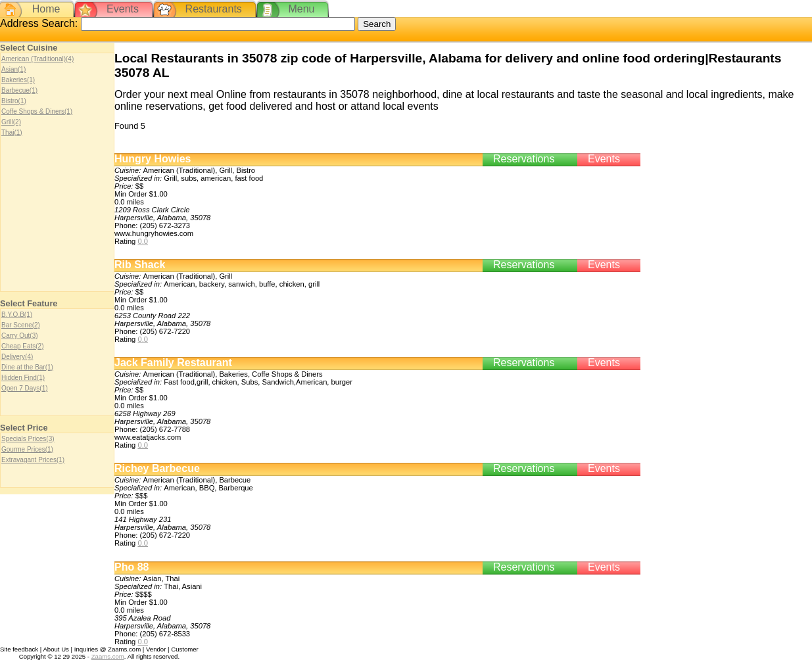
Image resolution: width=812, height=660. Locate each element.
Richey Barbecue (157, 468)
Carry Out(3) (20, 336)
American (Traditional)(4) (37, 59)
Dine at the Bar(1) (27, 367)
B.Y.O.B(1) (17, 315)
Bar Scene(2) (21, 325)
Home (46, 9)
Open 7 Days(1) (25, 388)
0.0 (143, 241)
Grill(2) (11, 122)
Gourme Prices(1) (27, 449)
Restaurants (214, 9)
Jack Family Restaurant (173, 363)
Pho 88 (131, 567)
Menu (301, 9)
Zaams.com (108, 656)
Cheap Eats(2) (22, 346)
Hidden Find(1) (23, 378)
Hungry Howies (153, 159)
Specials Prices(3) (28, 439)
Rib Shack (140, 265)
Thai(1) (12, 132)
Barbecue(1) (19, 90)
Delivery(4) (17, 357)
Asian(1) (13, 69)
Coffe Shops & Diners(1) (37, 111)
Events (123, 9)
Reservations (524, 159)
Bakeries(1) (18, 80)
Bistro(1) (14, 101)
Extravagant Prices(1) (33, 460)
